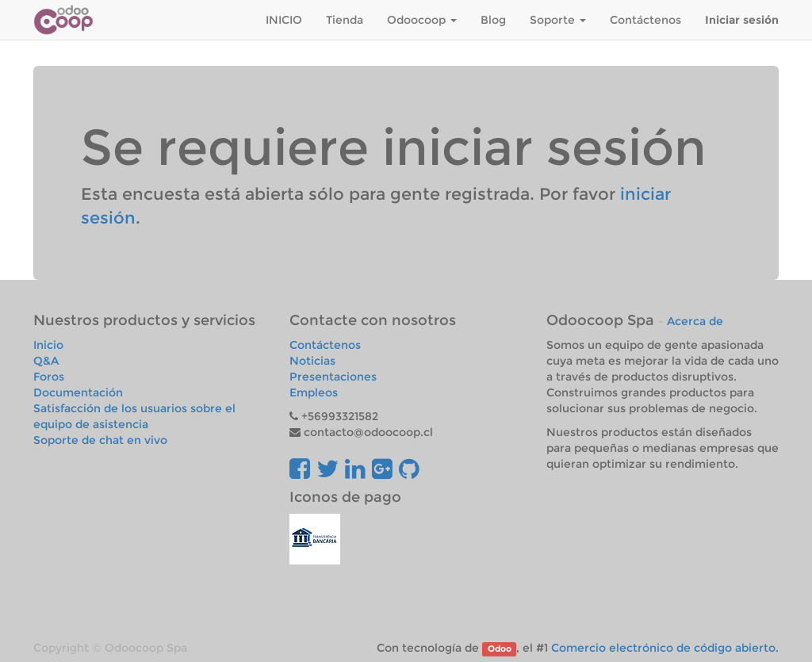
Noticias (312, 361)
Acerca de (695, 321)
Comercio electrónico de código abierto (663, 648)
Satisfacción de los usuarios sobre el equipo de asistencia (134, 416)
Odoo (500, 649)
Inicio (48, 345)
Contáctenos (325, 345)
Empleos (314, 392)
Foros (49, 377)
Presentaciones (333, 377)
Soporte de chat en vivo (100, 440)
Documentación (78, 392)
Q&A (46, 361)
